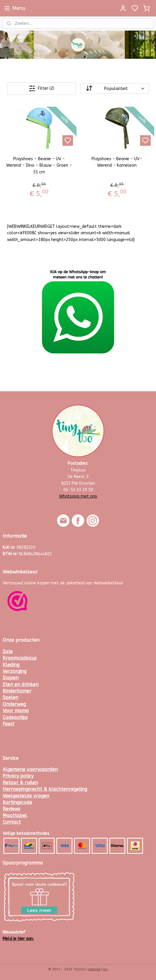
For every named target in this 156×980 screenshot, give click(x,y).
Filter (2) (41, 88)
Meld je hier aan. (18, 939)
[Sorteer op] (115, 89)
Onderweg (14, 704)
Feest (9, 724)
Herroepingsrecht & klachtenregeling (45, 789)
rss (105, 969)
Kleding (11, 665)
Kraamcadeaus (20, 658)
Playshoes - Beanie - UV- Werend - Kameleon (117, 162)
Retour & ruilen (20, 783)
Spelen (10, 697)
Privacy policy (18, 776)
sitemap (94, 969)
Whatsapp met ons (78, 496)
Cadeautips (15, 717)
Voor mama (16, 711)
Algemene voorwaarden (30, 769)
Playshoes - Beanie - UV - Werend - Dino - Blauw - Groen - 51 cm (39, 165)
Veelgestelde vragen (26, 796)
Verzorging (15, 671)
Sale (8, 652)
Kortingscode (17, 802)
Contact (12, 822)
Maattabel (15, 816)
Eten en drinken (21, 684)
